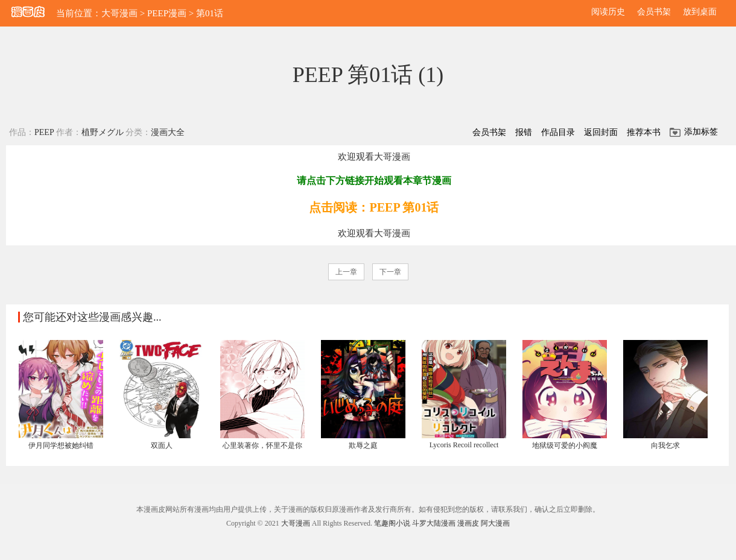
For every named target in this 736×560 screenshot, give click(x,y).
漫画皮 (468, 523)
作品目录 (558, 132)
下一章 (390, 272)
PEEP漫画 (167, 13)
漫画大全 (168, 132)
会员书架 (654, 12)
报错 (524, 132)
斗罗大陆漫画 (434, 523)
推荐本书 (644, 132)
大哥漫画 (119, 13)
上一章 (346, 272)
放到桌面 (700, 12)
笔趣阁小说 (392, 523)
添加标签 (701, 132)
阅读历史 (608, 12)
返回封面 (601, 132)
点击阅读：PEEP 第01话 (374, 207)
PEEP (44, 132)
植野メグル (103, 132)
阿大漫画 (495, 523)
